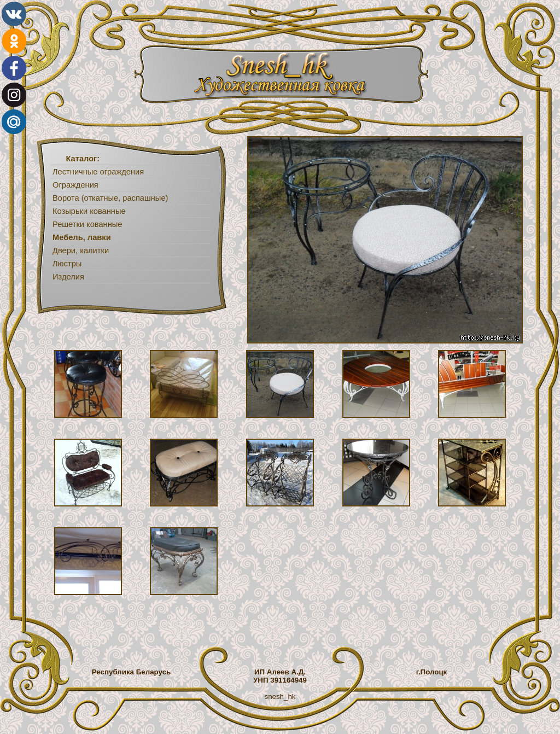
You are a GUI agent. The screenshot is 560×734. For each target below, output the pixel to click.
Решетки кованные (87, 224)
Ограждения (75, 185)
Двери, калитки (81, 251)
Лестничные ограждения (98, 172)
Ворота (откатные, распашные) (110, 198)
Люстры (67, 264)
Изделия (68, 277)
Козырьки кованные (89, 211)
